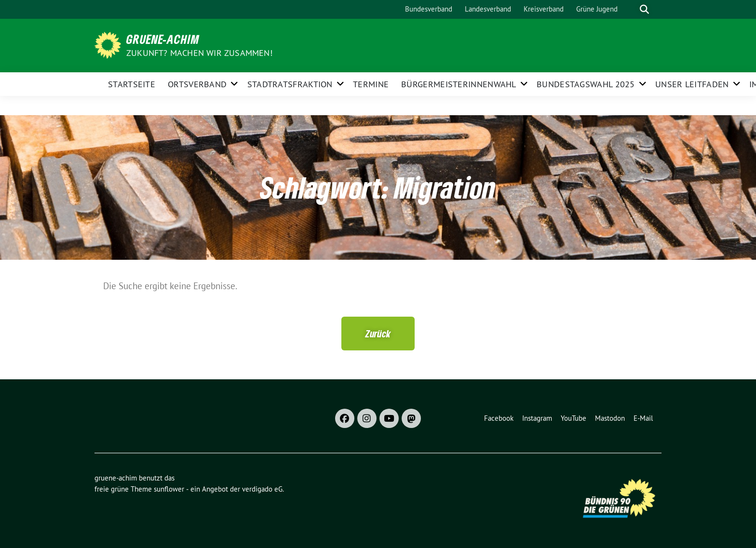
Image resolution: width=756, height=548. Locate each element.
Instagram (537, 418)
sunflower (169, 489)
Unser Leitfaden (692, 84)
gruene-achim (163, 39)
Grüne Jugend (597, 9)
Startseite (132, 84)
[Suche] (631, 9)
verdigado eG (262, 489)
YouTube (574, 418)
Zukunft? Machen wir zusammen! (199, 53)
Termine (371, 84)
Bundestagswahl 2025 (586, 84)
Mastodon (610, 418)
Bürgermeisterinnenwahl (459, 84)
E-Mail (643, 418)
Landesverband (488, 9)
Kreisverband (544, 9)
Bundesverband (429, 9)
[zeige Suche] (644, 9)
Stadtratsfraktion (290, 84)
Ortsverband (197, 84)
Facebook (499, 418)
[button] (378, 334)
